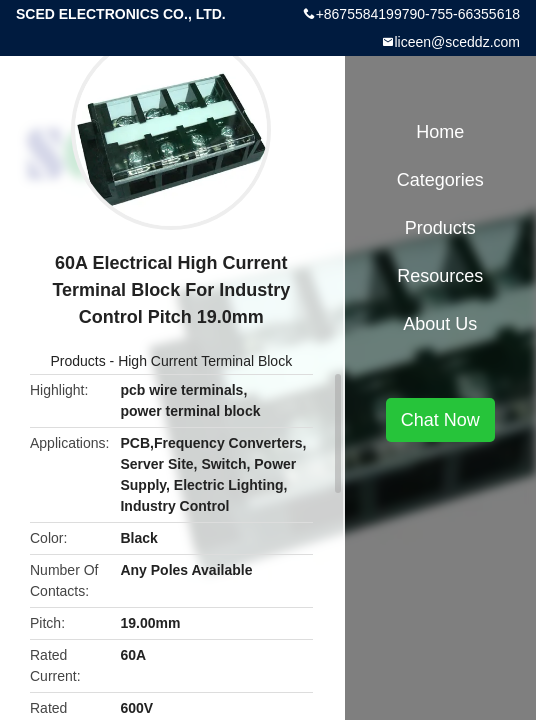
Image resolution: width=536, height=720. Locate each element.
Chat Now (440, 420)
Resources (440, 276)
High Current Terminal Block (205, 361)
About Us (440, 324)
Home (440, 132)
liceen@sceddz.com (458, 42)
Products (77, 361)
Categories (440, 180)
